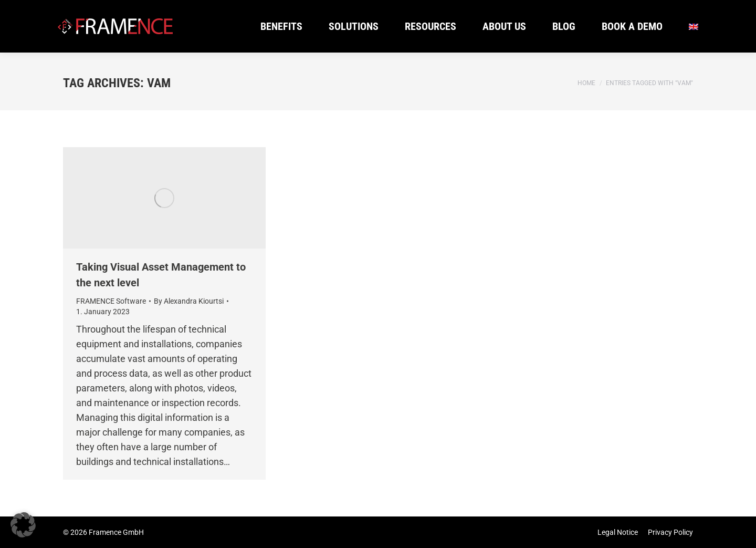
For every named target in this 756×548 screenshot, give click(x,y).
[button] (23, 525)
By (189, 301)
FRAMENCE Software (111, 301)
